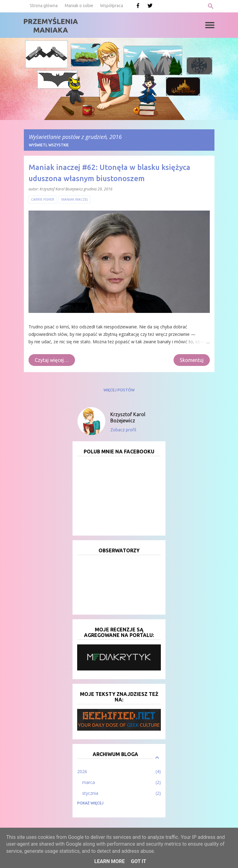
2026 (82, 771)
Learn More (109, 861)
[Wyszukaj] (211, 6)
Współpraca (112, 6)
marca (88, 782)
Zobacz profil (123, 430)
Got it (138, 861)
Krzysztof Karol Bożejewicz (128, 417)
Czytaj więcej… (52, 360)
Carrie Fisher (43, 199)
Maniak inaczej (75, 199)
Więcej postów (119, 390)
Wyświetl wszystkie (49, 145)
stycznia (90, 793)
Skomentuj (192, 360)
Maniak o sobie (79, 6)
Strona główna (44, 6)
